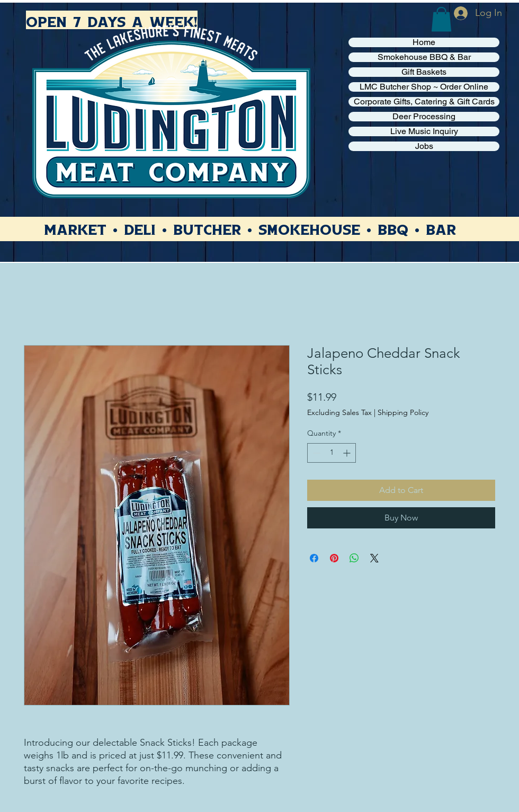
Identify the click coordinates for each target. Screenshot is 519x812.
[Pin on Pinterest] (334, 558)
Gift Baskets (424, 72)
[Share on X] (374, 558)
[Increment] (348, 453)
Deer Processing (424, 117)
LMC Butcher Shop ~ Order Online (424, 87)
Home (424, 42)
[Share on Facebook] (314, 558)
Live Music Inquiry (424, 131)
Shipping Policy (403, 412)
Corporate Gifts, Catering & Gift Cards (424, 102)
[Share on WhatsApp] (354, 558)
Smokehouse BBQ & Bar (424, 57)
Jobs (424, 146)
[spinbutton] (332, 453)
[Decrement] (315, 453)
